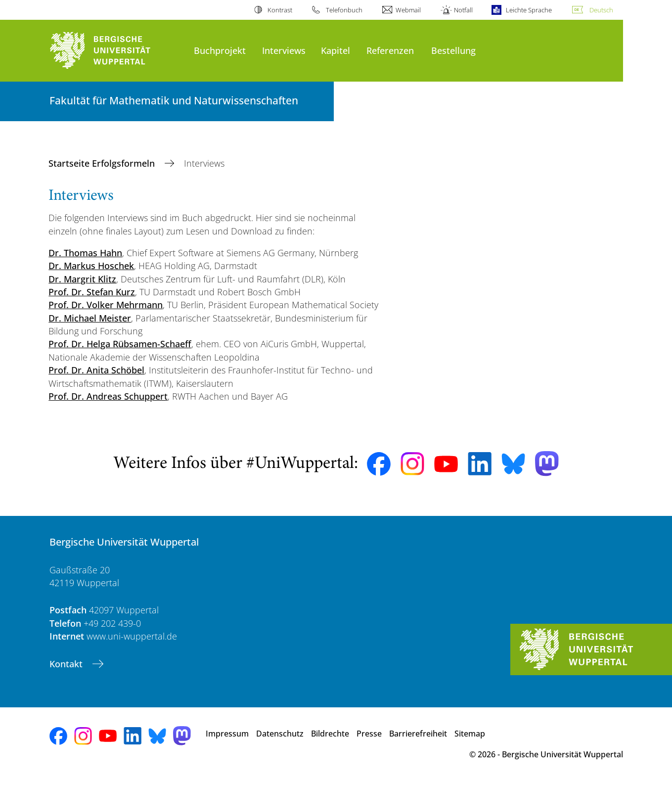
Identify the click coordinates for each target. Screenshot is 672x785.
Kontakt (67, 664)
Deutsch (601, 10)
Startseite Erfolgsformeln (103, 163)
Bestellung (453, 50)
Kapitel (336, 50)
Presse (369, 734)
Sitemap (470, 734)
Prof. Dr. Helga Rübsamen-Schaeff (120, 344)
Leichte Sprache (529, 10)
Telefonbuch (344, 10)
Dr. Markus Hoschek (91, 266)
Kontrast (280, 10)
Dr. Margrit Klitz (82, 279)
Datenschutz (280, 734)
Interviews (284, 50)
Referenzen (390, 50)
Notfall (463, 10)
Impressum (227, 734)
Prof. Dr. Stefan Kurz (92, 292)
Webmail (408, 10)
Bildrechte (330, 734)
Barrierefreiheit (418, 734)
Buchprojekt (220, 50)
